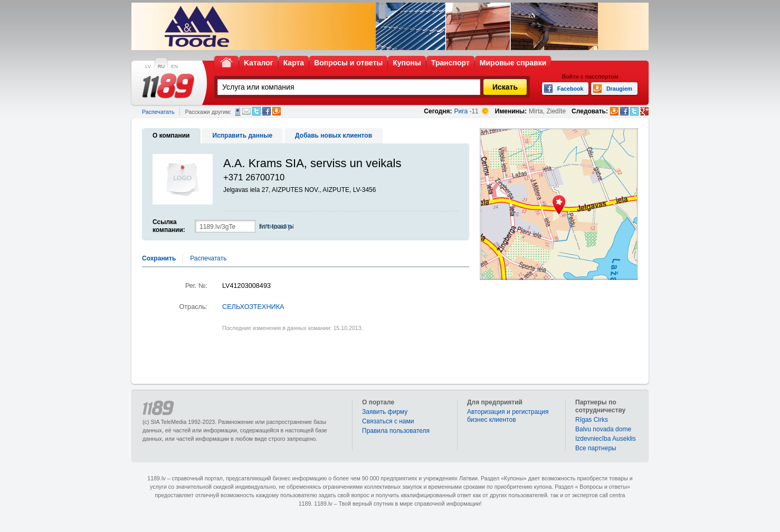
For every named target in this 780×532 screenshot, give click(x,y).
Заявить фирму (385, 412)
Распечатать (158, 112)
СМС (238, 112)
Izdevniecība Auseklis (606, 439)
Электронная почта (246, 111)
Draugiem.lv (277, 111)
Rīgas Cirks (592, 420)
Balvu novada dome (603, 429)
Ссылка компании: (169, 226)
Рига (461, 111)
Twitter (256, 111)
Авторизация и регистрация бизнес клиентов (508, 416)
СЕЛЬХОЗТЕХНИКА (253, 307)
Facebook (267, 111)
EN (174, 66)
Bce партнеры (596, 448)
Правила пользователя (396, 431)
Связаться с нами (388, 421)
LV (148, 66)
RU (161, 66)
